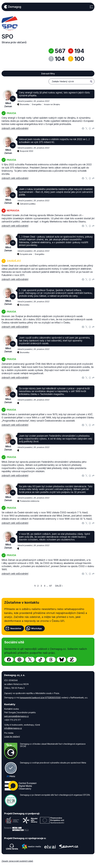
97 (51, 586)
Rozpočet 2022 (26, 151)
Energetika (38, 103)
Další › (59, 586)
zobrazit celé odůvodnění (15, 128)
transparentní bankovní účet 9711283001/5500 (40, 698)
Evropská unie (27, 253)
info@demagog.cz (13, 728)
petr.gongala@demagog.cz (16, 716)
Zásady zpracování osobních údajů (17, 861)
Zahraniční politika (28, 204)
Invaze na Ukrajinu (52, 104)
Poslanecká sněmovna (30, 501)
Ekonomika (26, 103)
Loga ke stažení (12, 736)
